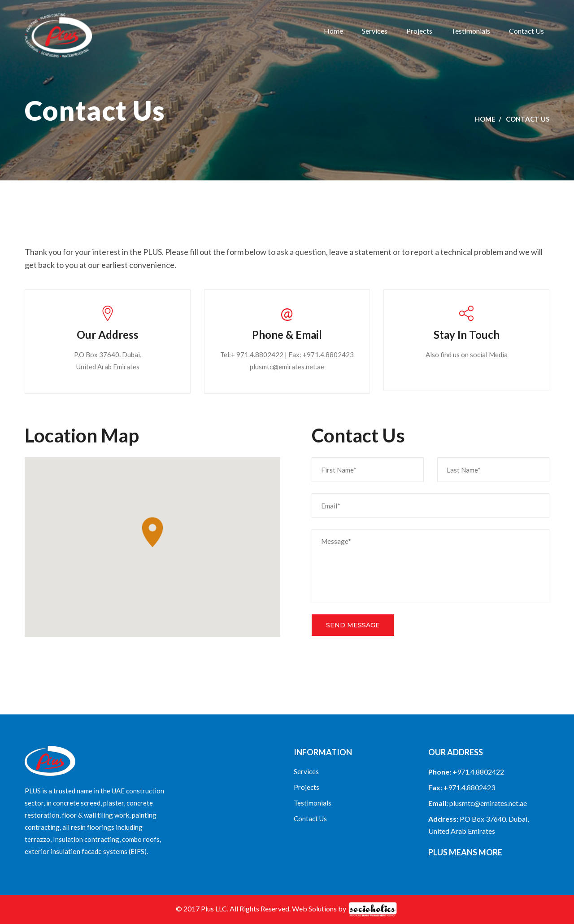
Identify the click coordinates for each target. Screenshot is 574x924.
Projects (419, 31)
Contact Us (526, 31)
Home (333, 31)
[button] (152, 532)
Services (375, 31)
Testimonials (471, 31)
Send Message (353, 625)
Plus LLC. (215, 908)
